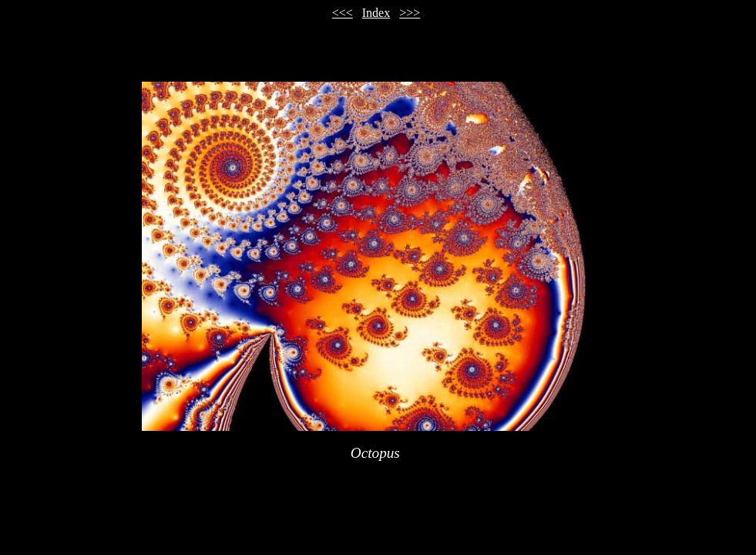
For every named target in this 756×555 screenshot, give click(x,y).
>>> (410, 13)
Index (376, 13)
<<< (343, 13)
